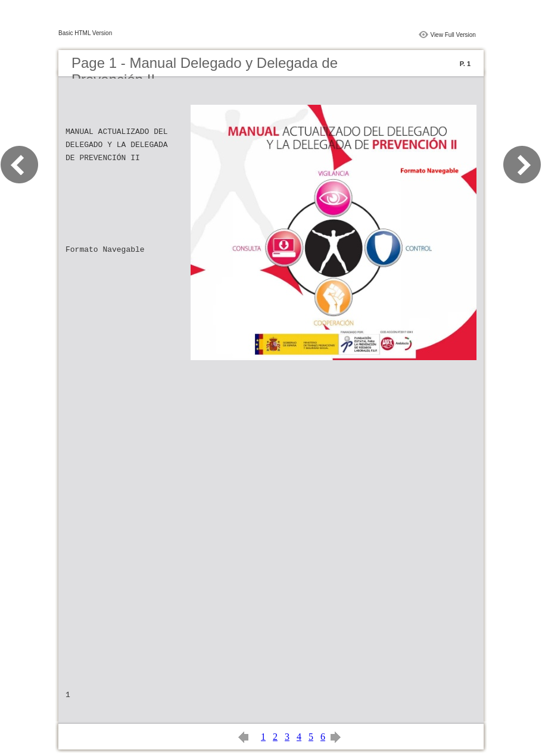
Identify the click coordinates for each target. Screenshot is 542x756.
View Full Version (453, 35)
